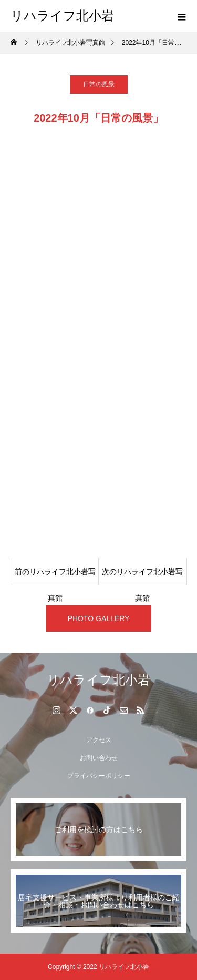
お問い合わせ (99, 758)
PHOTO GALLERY (99, 618)
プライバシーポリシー (99, 776)
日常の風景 (99, 84)
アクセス (99, 740)
